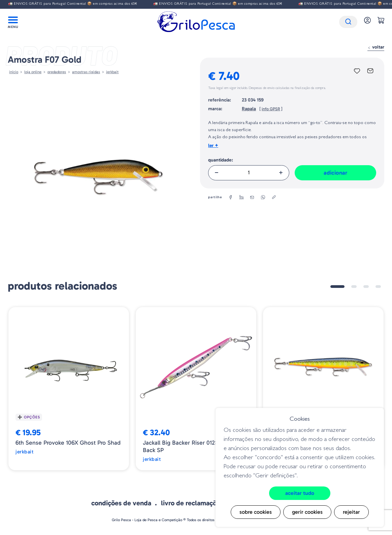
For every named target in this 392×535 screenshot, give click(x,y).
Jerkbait (112, 72)
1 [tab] (337, 287)
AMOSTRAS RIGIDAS (86, 72)
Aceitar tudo (300, 493)
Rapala (249, 109)
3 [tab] (366, 287)
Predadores (57, 72)
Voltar (376, 47)
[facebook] (231, 198)
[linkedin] (241, 198)
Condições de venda (121, 503)
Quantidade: (221, 160)
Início (14, 72)
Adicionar (335, 173)
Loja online (33, 72)
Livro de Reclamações (192, 503)
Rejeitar (351, 512)
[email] (252, 198)
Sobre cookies (256, 512)
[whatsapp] (263, 198)
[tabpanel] (69, 389)
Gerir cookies (307, 512)
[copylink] (274, 198)
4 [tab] (378, 287)
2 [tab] (354, 287)
